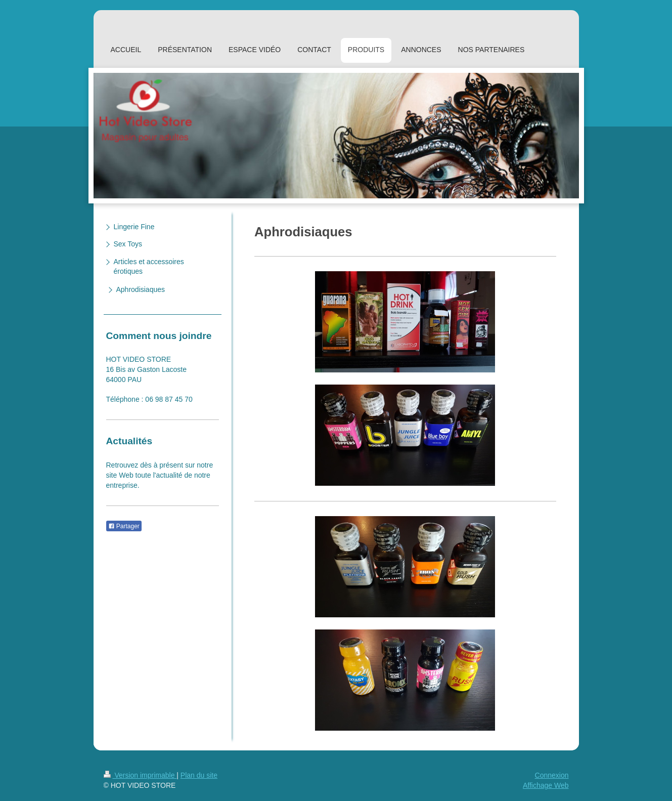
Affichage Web (546, 785)
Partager (124, 526)
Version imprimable (140, 775)
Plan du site (199, 775)
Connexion (552, 775)
